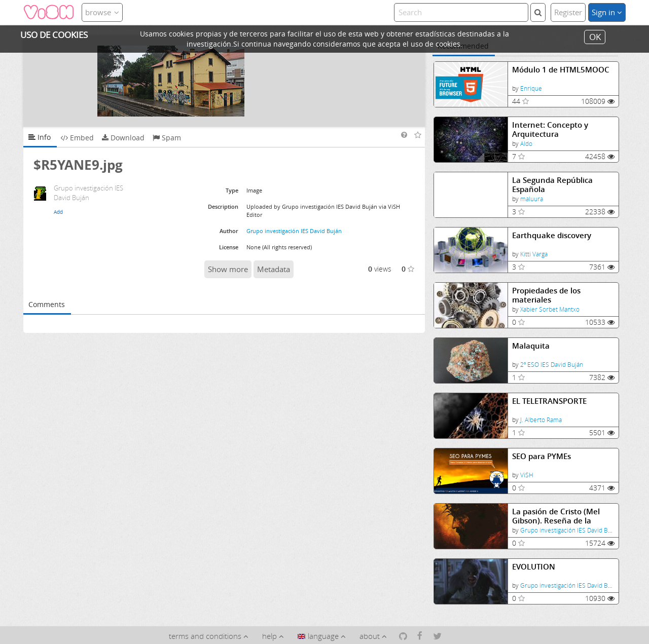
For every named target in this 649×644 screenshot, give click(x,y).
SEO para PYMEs (542, 456)
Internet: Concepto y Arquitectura (550, 129)
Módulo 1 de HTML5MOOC (561, 70)
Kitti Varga (534, 254)
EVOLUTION (534, 567)
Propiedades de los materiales (546, 295)
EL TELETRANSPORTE (549, 401)
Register (568, 12)
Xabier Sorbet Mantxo (550, 309)
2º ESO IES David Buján (552, 365)
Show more (228, 269)
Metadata (274, 269)
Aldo (526, 144)
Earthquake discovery (552, 235)
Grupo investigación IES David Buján (570, 530)
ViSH (527, 475)
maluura (532, 199)
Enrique (531, 88)
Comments (47, 304)
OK (595, 37)
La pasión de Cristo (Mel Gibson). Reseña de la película (556, 516)
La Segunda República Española (552, 185)
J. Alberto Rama (541, 420)
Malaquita (531, 346)
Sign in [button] (607, 12)
